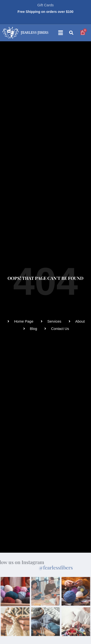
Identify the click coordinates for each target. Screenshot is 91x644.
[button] (57, 33)
